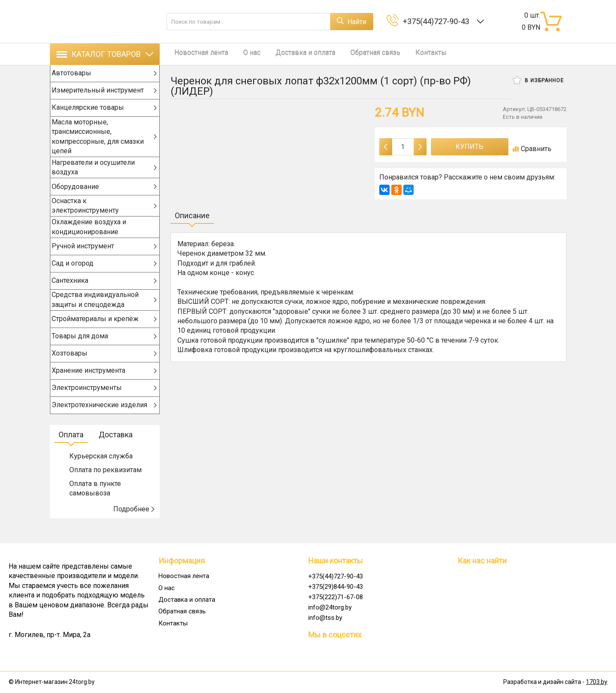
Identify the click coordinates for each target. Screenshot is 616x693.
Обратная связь (359, 54)
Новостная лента (197, 54)
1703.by (597, 682)
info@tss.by (325, 618)
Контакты (410, 54)
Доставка (116, 449)
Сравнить (532, 149)
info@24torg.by (330, 607)
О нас (244, 54)
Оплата (71, 449)
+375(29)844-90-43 (336, 587)
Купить (469, 147)
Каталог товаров (105, 54)
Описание (192, 215)
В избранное (538, 80)
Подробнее (134, 523)
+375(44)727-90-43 (438, 21)
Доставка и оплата (293, 54)
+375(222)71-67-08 (336, 597)
